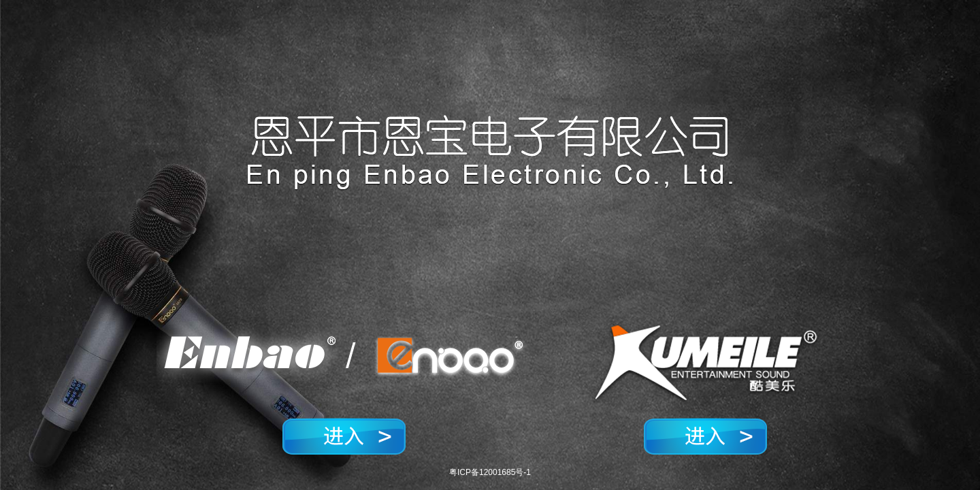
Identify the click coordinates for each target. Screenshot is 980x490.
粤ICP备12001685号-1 (490, 472)
